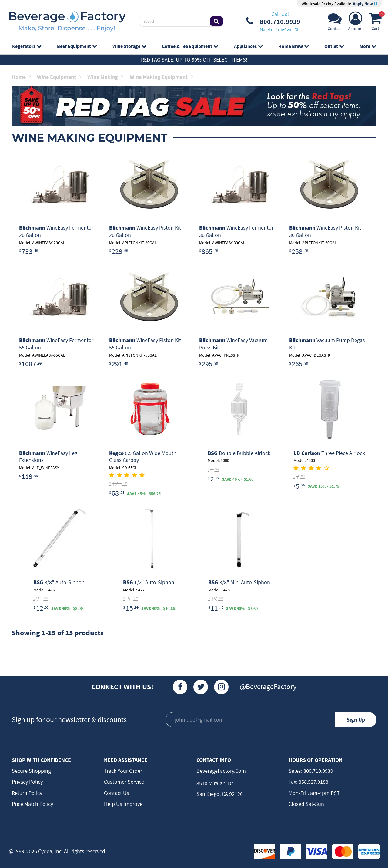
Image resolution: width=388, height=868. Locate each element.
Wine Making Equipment (161, 77)
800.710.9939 (318, 771)
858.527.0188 (313, 782)
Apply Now (365, 4)
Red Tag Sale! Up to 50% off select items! (194, 60)
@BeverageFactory (268, 686)
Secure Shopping (31, 771)
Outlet (334, 46)
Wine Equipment (59, 77)
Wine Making (105, 77)
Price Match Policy (32, 804)
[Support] (335, 23)
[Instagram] (221, 687)
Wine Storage (129, 46)
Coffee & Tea (190, 46)
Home (21, 77)
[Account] (355, 23)
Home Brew (293, 46)
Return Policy (27, 793)
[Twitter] (201, 687)
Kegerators (27, 46)
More (368, 46)
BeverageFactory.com (221, 771)
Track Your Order (123, 771)
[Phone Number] (273, 21)
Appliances (248, 46)
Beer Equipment (77, 46)
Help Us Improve (123, 804)
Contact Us (117, 793)
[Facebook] (180, 687)
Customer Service (124, 782)
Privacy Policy (27, 782)
